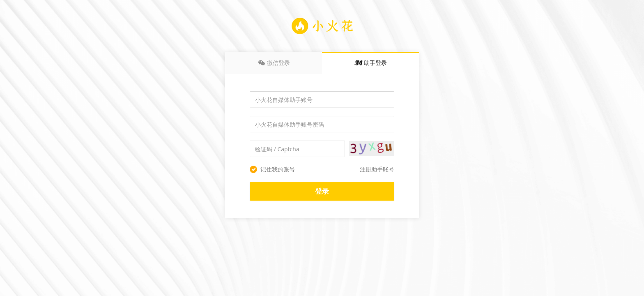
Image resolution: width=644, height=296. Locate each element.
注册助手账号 (377, 169)
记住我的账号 (272, 169)
